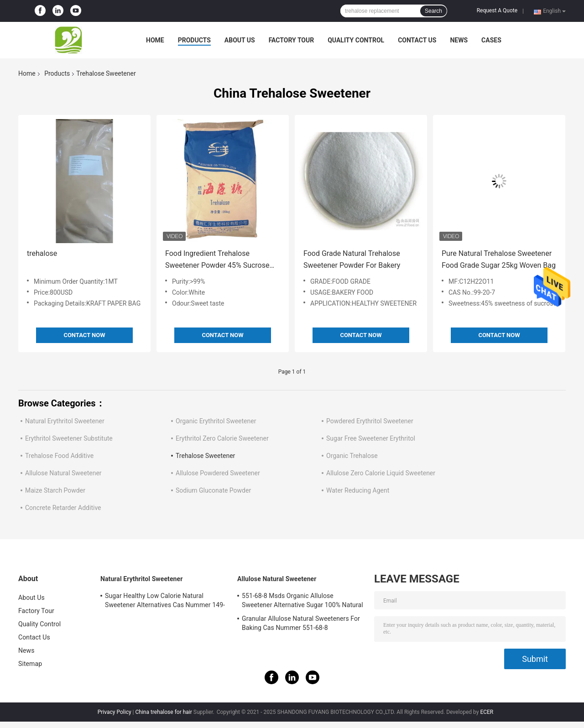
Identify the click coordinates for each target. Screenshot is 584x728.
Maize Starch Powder (55, 490)
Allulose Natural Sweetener (63, 473)
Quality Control (356, 40)
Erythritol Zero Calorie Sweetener (222, 438)
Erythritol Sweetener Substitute (69, 438)
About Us (240, 40)
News (459, 40)
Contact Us (417, 40)
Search (433, 11)
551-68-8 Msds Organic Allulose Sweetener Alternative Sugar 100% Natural (302, 600)
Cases (491, 40)
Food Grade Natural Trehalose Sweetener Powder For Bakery (352, 259)
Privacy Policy (115, 712)
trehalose (42, 253)
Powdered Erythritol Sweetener (370, 421)
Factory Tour (292, 40)
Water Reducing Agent (358, 490)
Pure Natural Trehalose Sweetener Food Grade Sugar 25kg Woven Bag (499, 259)
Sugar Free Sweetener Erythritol (371, 438)
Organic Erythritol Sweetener (216, 421)
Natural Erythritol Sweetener (65, 421)
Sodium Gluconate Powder (213, 490)
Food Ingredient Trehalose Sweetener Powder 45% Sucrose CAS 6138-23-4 (217, 260)
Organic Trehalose (352, 456)
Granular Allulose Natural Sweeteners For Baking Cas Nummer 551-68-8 (301, 623)
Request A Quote (497, 10)
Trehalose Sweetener (205, 456)
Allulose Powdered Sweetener (218, 473)
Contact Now (84, 335)
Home (155, 40)
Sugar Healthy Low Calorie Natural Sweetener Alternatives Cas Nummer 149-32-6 (165, 602)
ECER (487, 712)
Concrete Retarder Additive (63, 508)
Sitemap (30, 664)
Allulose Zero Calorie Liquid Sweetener (381, 473)
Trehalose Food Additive (59, 456)
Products (194, 40)
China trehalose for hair (164, 712)
